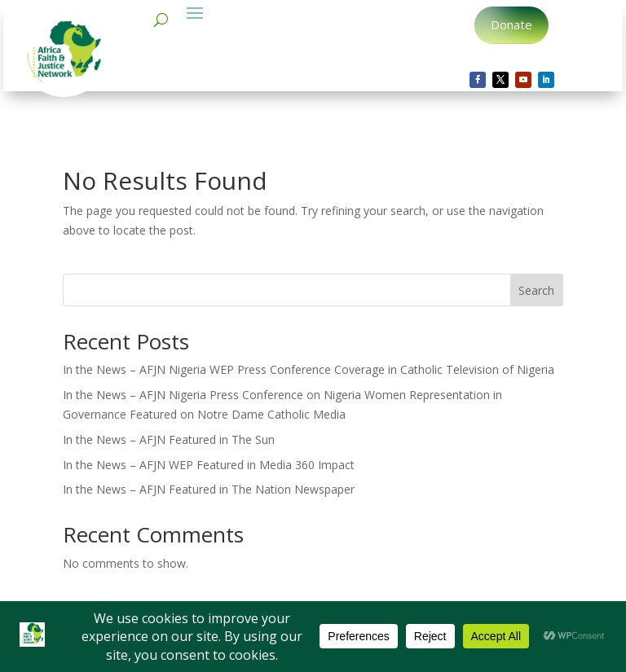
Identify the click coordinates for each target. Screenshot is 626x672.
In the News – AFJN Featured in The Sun (169, 439)
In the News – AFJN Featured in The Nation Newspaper (209, 489)
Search (536, 290)
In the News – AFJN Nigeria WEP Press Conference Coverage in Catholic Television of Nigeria (309, 369)
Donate (511, 24)
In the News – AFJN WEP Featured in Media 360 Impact (209, 465)
